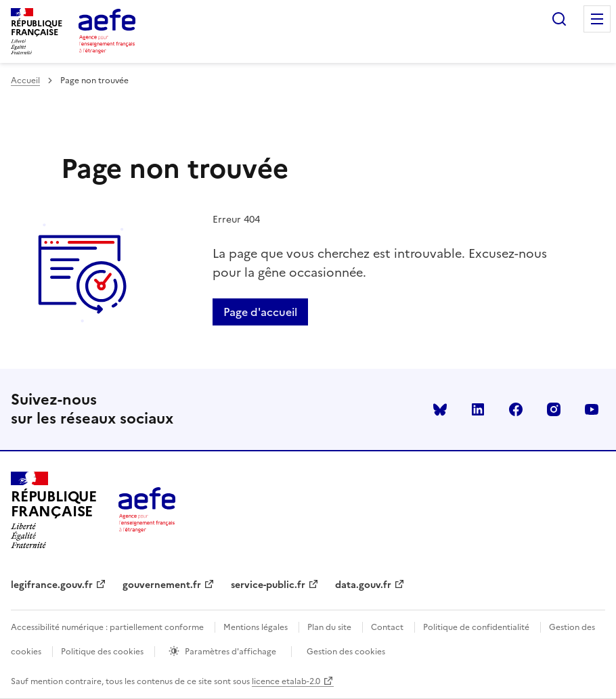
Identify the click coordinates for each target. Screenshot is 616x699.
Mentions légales (256, 627)
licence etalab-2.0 (286, 681)
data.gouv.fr (363, 585)
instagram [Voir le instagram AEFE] (554, 409)
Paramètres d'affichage (230, 652)
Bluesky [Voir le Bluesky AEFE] (440, 409)
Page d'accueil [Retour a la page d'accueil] (260, 312)
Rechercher (559, 19)
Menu (597, 19)
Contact (387, 627)
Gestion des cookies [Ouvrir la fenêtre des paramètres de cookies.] (346, 652)
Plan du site (329, 627)
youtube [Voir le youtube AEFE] (592, 409)
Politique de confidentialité (476, 627)
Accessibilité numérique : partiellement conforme (107, 627)
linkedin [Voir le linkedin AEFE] (478, 409)
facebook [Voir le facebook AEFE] (516, 409)
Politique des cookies (102, 652)
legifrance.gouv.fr (52, 585)
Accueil (25, 81)
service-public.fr (268, 585)
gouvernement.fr (162, 585)
